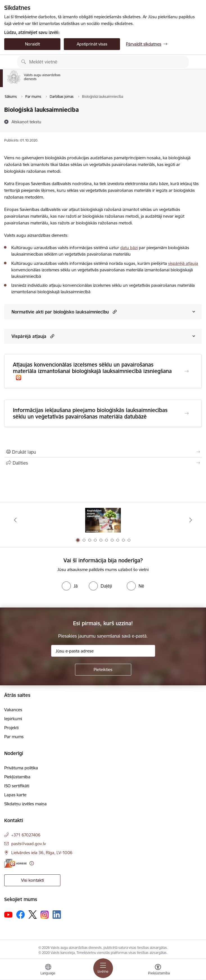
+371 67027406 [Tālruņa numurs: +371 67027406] (26, 835)
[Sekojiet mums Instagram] (45, 915)
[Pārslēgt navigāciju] (103, 968)
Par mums (14, 737)
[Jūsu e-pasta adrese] (103, 651)
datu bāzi (129, 248)
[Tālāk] (191, 520)
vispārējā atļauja (183, 263)
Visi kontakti (32, 880)
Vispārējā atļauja (29, 336)
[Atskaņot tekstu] (26, 122)
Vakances (13, 710)
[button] (114, 312)
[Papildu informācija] (32, 863)
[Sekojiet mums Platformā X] (33, 915)
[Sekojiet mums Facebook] (21, 915)
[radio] (70, 586)
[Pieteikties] (103, 670)
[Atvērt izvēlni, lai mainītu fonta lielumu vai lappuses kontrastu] (158, 970)
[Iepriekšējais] (15, 520)
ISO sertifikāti (17, 786)
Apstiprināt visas (92, 44)
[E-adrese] (15, 863)
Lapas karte (15, 795)
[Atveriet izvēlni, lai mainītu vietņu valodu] (48, 970)
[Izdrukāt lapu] (103, 452)
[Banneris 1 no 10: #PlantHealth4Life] (103, 520)
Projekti (11, 728)
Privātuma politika (21, 768)
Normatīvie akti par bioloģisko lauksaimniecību (60, 312)
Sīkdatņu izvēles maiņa (25, 804)
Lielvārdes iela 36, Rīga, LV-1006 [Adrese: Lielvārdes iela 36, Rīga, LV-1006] (42, 853)
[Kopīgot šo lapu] (103, 463)
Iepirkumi (13, 719)
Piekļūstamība (17, 777)
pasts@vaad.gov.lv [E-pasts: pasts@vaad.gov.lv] (29, 844)
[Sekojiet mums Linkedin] (57, 915)
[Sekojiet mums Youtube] (8, 914)
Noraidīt (32, 44)
